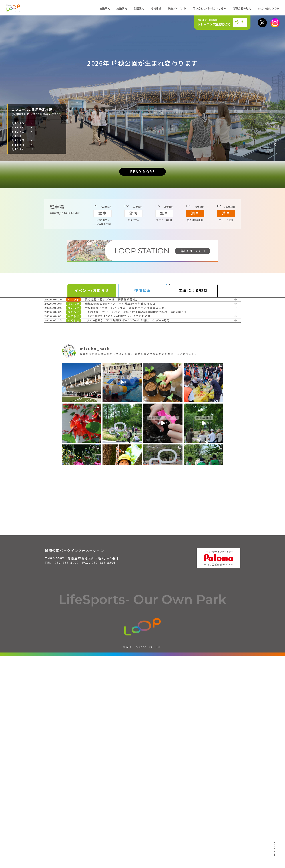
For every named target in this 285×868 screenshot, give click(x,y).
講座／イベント (177, 8)
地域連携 (156, 8)
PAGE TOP (275, 850)
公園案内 (139, 8)
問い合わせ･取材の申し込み (210, 8)
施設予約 (105, 8)
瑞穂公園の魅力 (242, 8)
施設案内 (122, 8)
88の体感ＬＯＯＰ (269, 8)
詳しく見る (62, 338)
